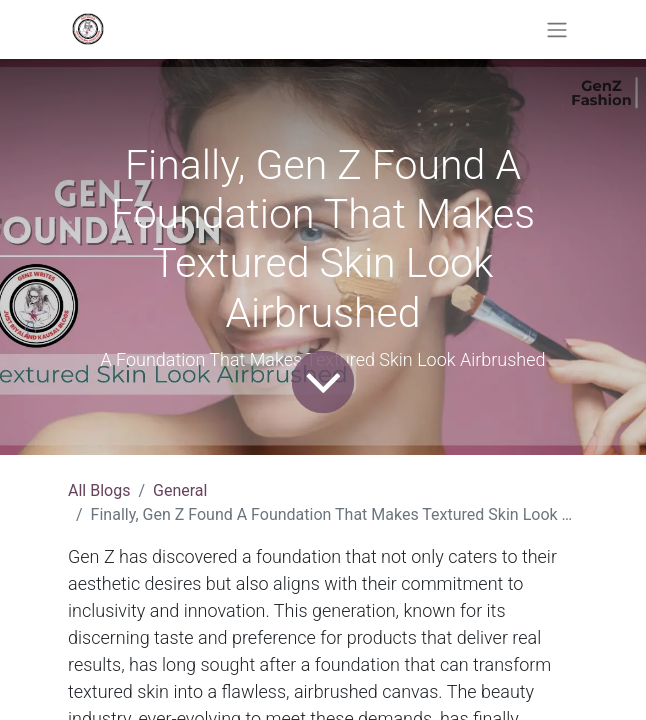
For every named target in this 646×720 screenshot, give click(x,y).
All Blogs (99, 490)
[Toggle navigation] (557, 29)
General (180, 490)
